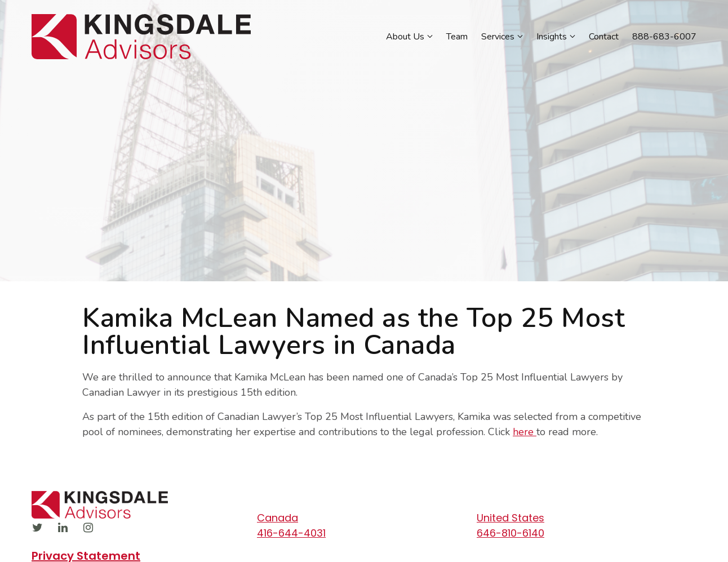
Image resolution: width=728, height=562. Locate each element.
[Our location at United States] (581, 518)
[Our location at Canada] (361, 518)
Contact (604, 37)
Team (457, 37)
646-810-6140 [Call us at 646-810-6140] (511, 533)
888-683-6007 (664, 37)
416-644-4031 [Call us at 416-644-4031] (291, 533)
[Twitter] (37, 528)
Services (498, 37)
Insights (552, 37)
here (525, 432)
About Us (405, 37)
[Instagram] (88, 528)
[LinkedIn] (63, 528)
